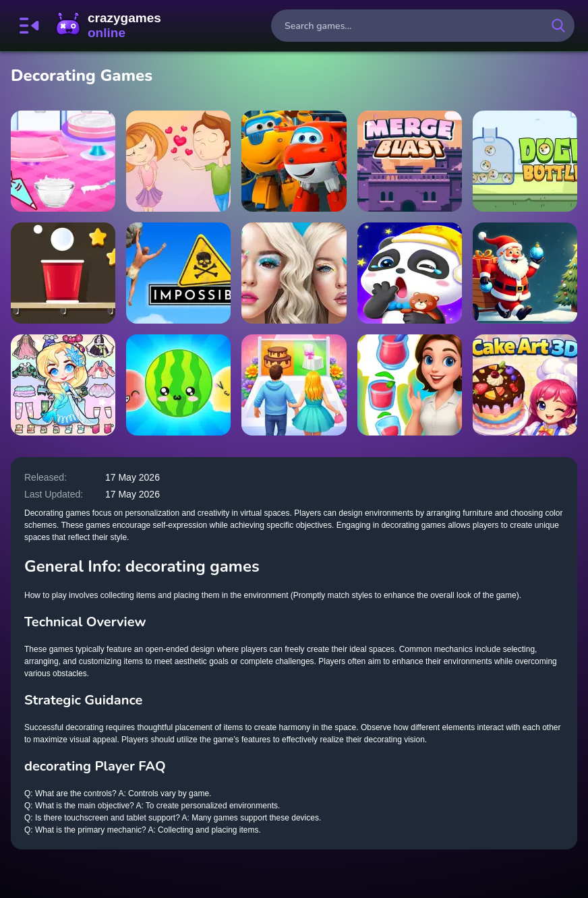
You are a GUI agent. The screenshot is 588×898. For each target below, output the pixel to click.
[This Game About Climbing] (178, 273)
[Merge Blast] (410, 161)
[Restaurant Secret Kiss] (178, 161)
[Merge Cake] (410, 385)
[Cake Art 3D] (525, 385)
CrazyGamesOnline (109, 26)
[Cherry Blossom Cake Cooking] (63, 161)
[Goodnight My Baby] (410, 273)
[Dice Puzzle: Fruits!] (178, 385)
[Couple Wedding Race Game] (294, 385)
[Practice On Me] (294, 273)
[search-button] (558, 26)
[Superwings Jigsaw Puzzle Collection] (294, 161)
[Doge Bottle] (525, 161)
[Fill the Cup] (63, 273)
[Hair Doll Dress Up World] (63, 385)
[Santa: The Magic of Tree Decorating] (525, 273)
